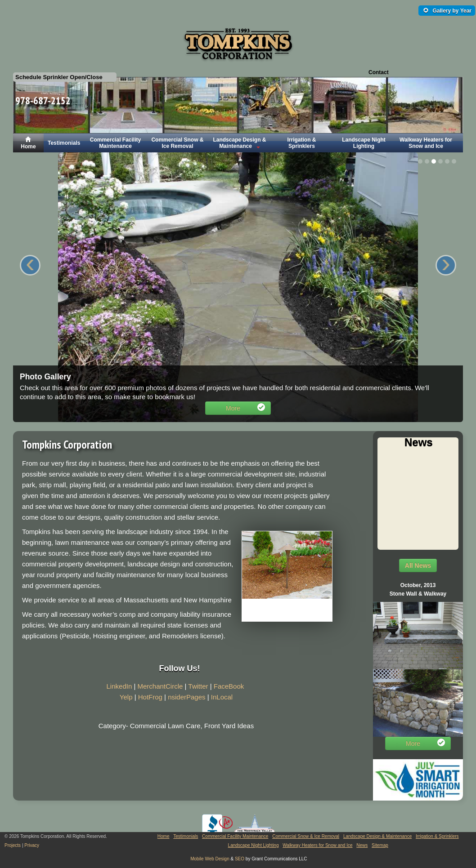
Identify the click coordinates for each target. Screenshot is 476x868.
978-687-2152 (43, 100)
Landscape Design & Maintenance (239, 143)
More (245, 409)
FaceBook (229, 686)
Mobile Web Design (210, 859)
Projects (13, 845)
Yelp (126, 697)
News (362, 845)
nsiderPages (186, 697)
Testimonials (64, 143)
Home (28, 143)
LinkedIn (119, 686)
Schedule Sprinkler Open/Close (59, 77)
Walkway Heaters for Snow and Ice (426, 143)
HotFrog (150, 697)
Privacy (32, 845)
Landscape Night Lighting (364, 143)
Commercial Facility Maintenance (115, 143)
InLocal (222, 697)
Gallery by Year (447, 11)
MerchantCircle (160, 686)
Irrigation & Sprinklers (301, 143)
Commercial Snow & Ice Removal (177, 143)
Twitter (198, 686)
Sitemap (380, 845)
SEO (240, 859)
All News (418, 565)
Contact (379, 72)
